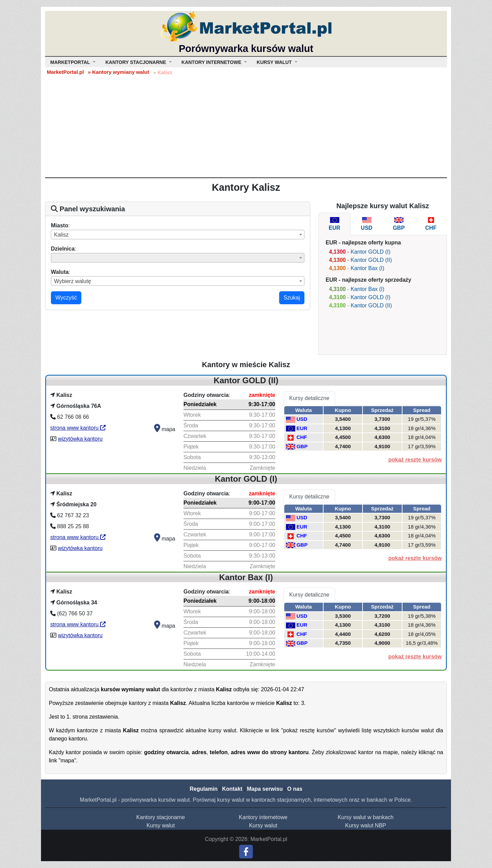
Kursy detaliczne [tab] (309, 398)
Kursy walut (161, 825)
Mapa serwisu (265, 789)
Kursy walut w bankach (366, 817)
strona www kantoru (78, 428)
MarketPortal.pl (65, 72)
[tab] (334, 224)
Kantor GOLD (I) (370, 252)
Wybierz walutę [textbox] (72, 281)
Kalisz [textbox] (61, 235)
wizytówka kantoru (80, 439)
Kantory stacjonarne (161, 817)
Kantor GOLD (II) (371, 260)
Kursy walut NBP (366, 825)
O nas (295, 789)
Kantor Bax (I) (367, 268)
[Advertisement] (246, 126)
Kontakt (232, 789)
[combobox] (178, 235)
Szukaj (292, 298)
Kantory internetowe (263, 817)
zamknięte (262, 395)
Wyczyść (66, 298)
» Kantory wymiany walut (118, 72)
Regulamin (204, 789)
